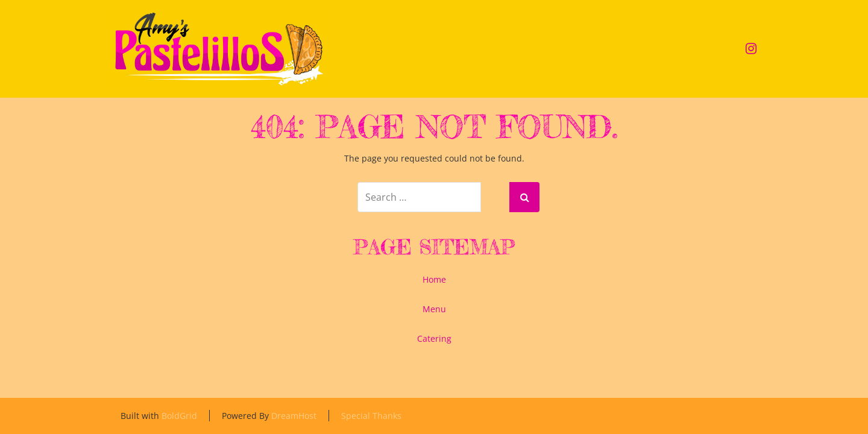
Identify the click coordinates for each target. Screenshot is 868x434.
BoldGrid (179, 416)
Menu (434, 309)
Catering (434, 338)
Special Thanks (371, 416)
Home (434, 279)
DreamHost (294, 416)
